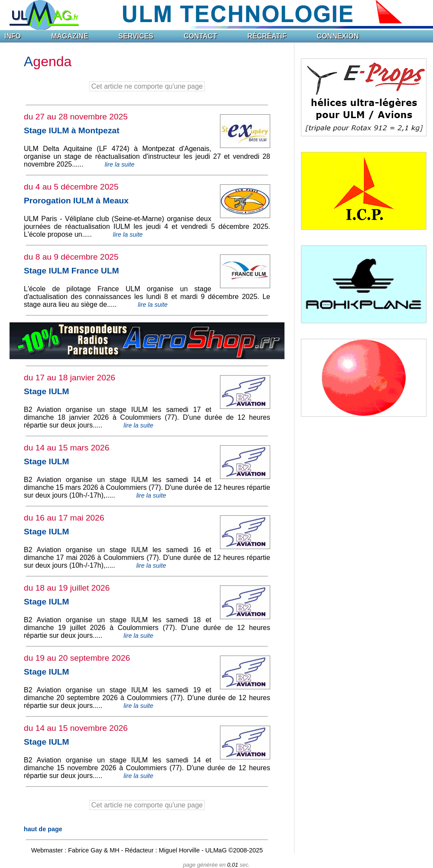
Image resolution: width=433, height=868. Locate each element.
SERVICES (136, 36)
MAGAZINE (69, 36)
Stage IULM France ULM (71, 271)
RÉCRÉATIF (267, 36)
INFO (13, 36)
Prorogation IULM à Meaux (76, 201)
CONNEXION (338, 36)
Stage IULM (46, 391)
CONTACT (200, 36)
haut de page (43, 829)
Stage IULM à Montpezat (72, 130)
